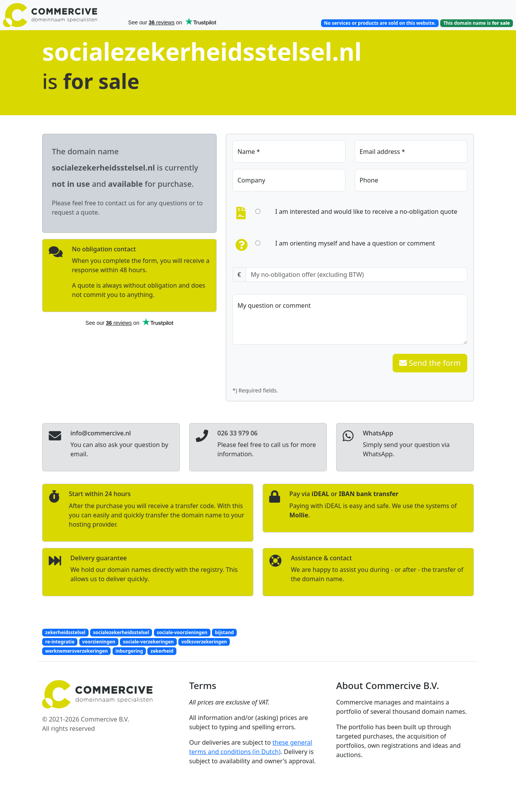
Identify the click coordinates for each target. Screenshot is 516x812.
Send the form (430, 363)
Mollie (299, 515)
